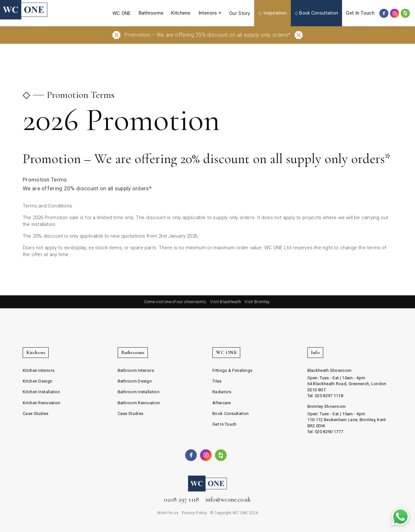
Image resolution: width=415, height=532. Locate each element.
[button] (151, 13)
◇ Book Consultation (317, 13)
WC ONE (122, 13)
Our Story (240, 13)
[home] (24, 10)
